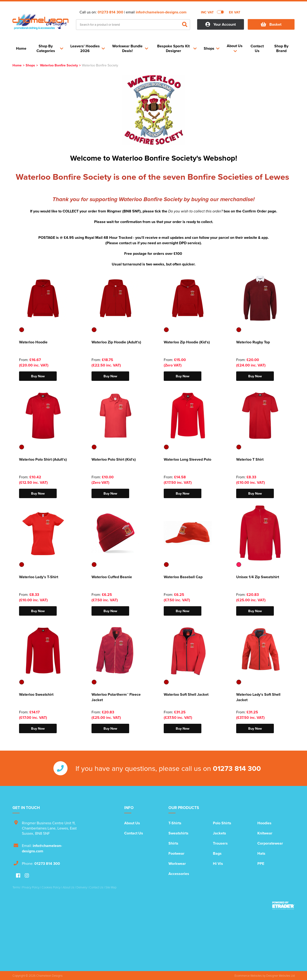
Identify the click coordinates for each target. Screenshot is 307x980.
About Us (132, 823)
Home (17, 65)
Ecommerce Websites (248, 976)
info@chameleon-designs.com (161, 12)
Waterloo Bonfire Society (59, 65)
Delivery (82, 887)
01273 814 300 (110, 12)
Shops (30, 65)
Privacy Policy (31, 887)
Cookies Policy (51, 887)
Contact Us (134, 833)
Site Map (111, 887)
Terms (16, 887)
